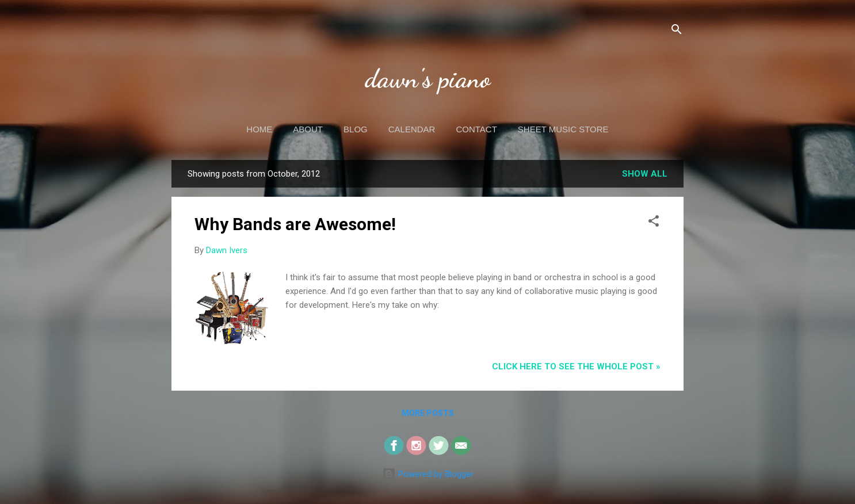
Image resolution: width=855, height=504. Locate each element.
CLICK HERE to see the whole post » (576, 366)
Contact (476, 129)
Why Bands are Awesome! (295, 224)
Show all (645, 174)
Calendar (412, 129)
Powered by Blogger (428, 474)
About (308, 129)
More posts (428, 413)
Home (259, 129)
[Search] (677, 31)
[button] (654, 223)
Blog (356, 129)
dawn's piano (428, 79)
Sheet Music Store (563, 129)
